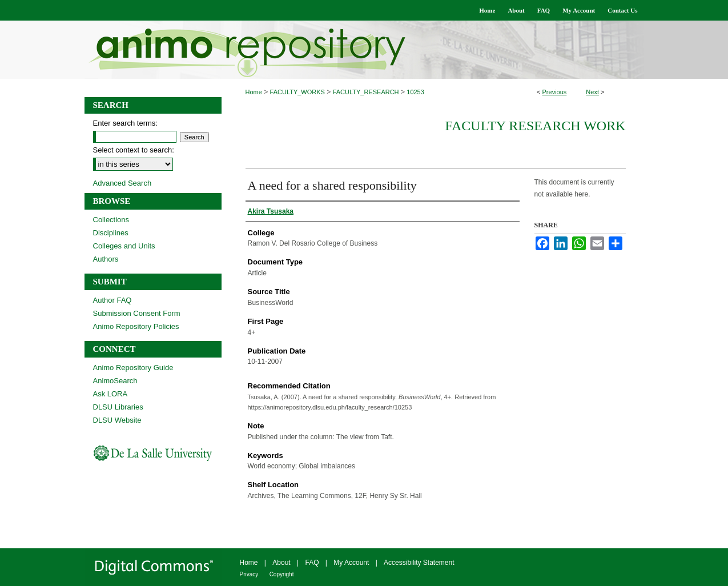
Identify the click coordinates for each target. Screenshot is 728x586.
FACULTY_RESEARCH (366, 92)
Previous (555, 92)
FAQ (312, 563)
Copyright (282, 574)
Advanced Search (122, 183)
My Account (351, 563)
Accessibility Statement (419, 563)
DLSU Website (117, 420)
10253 (415, 92)
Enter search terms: (125, 123)
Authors (106, 259)
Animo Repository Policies (136, 326)
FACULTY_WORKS (297, 92)
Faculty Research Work (535, 126)
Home (254, 92)
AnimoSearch (115, 381)
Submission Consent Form (137, 313)
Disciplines (111, 233)
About (281, 563)
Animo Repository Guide (133, 368)
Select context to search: (134, 150)
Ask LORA (110, 394)
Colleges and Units (124, 246)
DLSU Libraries (118, 407)
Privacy (249, 574)
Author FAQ (112, 300)
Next (592, 92)
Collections (111, 220)
